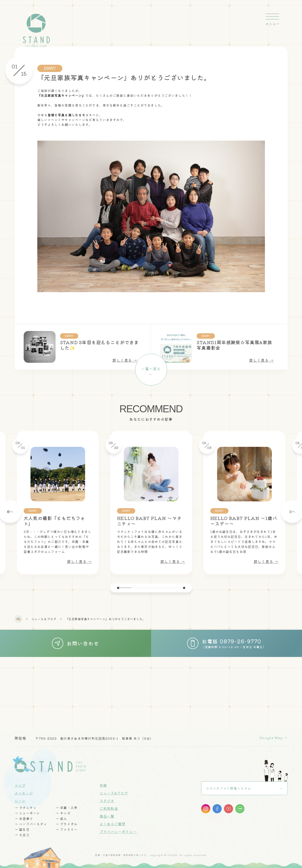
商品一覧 (107, 816)
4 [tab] (164, 588)
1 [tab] (125, 588)
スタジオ (107, 801)
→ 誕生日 (22, 829)
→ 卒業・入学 (67, 808)
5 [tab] (178, 588)
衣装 (103, 785)
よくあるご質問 (113, 824)
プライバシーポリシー (118, 832)
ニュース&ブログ (114, 793)
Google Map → (273, 738)
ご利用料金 (109, 808)
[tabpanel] (151, 503)
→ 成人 (61, 818)
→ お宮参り (24, 818)
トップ (20, 785)
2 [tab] (138, 588)
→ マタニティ (26, 808)
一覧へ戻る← (151, 371)
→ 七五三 (22, 835)
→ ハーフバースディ (31, 824)
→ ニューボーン (27, 813)
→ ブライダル (67, 824)
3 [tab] (151, 588)
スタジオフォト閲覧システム (229, 788)
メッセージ (24, 793)
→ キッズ (63, 813)
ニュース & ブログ (44, 619)
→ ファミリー (67, 829)
